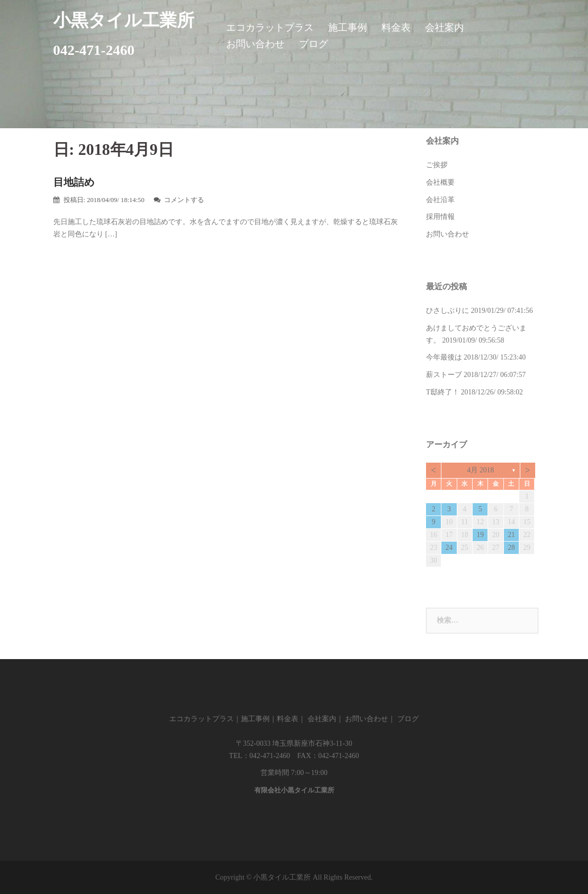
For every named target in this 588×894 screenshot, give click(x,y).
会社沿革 (440, 200)
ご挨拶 (437, 165)
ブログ (313, 44)
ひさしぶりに (448, 311)
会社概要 (440, 182)
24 (449, 548)
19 (480, 535)
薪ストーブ (444, 375)
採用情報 (440, 217)
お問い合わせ (255, 44)
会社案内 (444, 27)
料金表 (396, 27)
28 (511, 548)
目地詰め (74, 182)
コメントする (184, 200)
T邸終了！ (443, 392)
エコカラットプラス (270, 27)
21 (511, 535)
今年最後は (444, 357)
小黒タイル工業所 (124, 20)
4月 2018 (481, 470)
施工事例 (348, 27)
